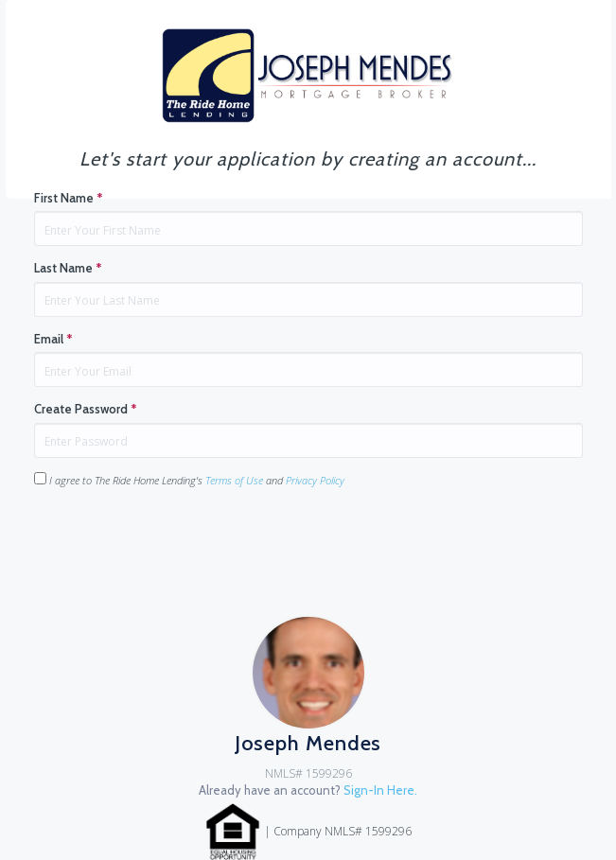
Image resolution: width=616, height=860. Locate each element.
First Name (69, 198)
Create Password (86, 409)
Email (53, 339)
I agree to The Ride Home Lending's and (189, 480)
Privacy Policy (315, 480)
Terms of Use (234, 480)
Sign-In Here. (380, 790)
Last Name (68, 268)
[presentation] (178, 540)
